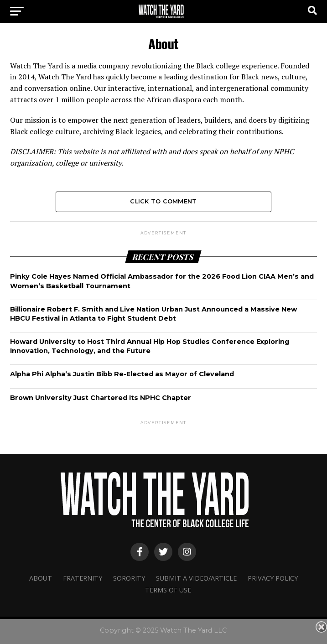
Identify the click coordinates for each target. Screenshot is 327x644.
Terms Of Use (168, 590)
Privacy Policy (273, 578)
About (41, 578)
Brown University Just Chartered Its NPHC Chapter (101, 398)
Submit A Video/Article (196, 578)
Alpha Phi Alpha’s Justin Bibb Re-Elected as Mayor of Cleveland (122, 374)
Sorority (129, 578)
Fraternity (83, 578)
